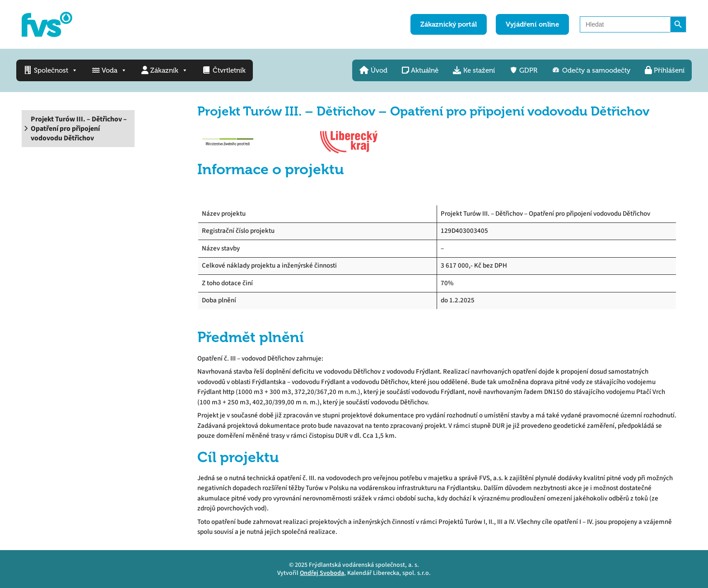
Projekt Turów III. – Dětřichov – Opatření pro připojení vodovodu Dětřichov (79, 129)
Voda (109, 70)
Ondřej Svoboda (322, 573)
